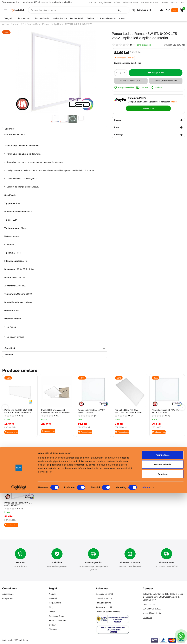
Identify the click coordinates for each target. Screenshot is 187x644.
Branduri (93, 2)
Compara (142, 88)
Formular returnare (149, 2)
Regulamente (105, 2)
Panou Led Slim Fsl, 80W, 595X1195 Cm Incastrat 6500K (129, 411)
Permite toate (163, 606)
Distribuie (156, 88)
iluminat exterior (42, 18)
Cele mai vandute (25, 462)
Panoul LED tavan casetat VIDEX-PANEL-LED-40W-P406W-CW (57, 411)
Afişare (146, 638)
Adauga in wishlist (124, 88)
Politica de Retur (131, 2)
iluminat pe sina (60, 18)
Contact (164, 2)
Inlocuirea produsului (130, 563)
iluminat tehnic (77, 18)
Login (175, 10)
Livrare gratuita (167, 563)
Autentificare (8, 594)
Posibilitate (57, 563)
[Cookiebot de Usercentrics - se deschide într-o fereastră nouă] (19, 638)
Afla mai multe (172, 102)
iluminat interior (25, 18)
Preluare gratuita (93, 563)
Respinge (163, 625)
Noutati (122, 18)
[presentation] (5, 407)
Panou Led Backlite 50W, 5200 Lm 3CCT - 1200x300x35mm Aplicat (18, 411)
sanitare (91, 18)
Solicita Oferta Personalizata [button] (166, 81)
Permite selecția (163, 615)
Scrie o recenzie (144, 45)
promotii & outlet (108, 18)
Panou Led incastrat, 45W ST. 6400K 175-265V (92, 411)
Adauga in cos (156, 73)
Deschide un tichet (104, 594)
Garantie (20, 563)
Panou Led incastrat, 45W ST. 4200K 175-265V (165, 411)
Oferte (117, 2)
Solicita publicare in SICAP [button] (131, 81)
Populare (7, 462)
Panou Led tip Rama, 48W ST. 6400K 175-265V (18, 504)
